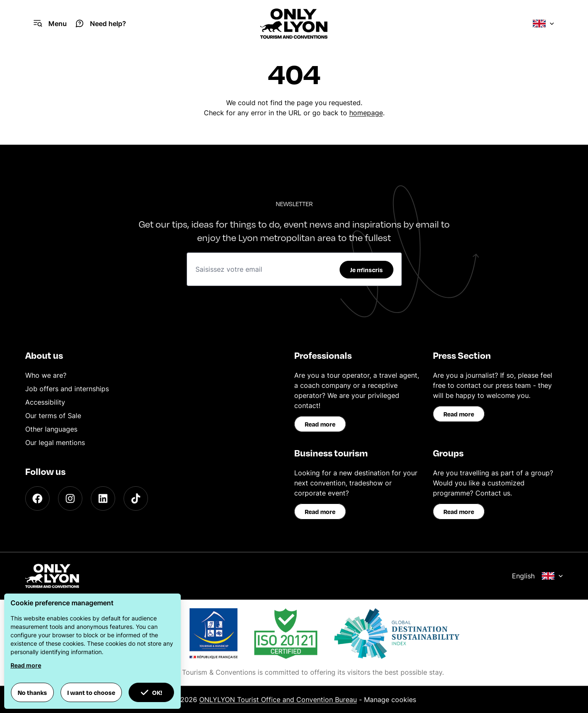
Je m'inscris (367, 270)
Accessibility (45, 402)
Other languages (51, 429)
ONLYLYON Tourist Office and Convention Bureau (278, 700)
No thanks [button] (32, 692)
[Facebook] (37, 498)
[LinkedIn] (103, 498)
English (538, 576)
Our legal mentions (55, 443)
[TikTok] (136, 498)
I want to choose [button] (91, 692)
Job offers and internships (67, 389)
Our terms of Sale (53, 416)
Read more (320, 424)
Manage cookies (390, 700)
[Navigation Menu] (50, 24)
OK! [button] (151, 692)
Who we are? (46, 375)
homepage (366, 113)
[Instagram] (70, 498)
